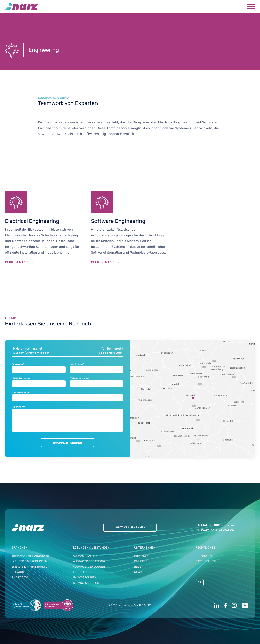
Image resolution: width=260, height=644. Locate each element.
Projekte (141, 556)
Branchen (20, 548)
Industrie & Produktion (29, 561)
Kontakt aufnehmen (130, 527)
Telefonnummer (80, 379)
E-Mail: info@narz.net (27, 349)
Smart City (20, 578)
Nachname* (77, 364)
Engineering (82, 572)
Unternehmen (145, 548)
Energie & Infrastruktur (30, 567)
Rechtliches (205, 548)
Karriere (141, 561)
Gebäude (18, 572)
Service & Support (87, 583)
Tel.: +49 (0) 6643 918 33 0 (31, 353)
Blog (138, 567)
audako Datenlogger (89, 567)
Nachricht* (19, 407)
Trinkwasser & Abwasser (30, 556)
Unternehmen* (21, 393)
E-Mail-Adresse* (22, 379)
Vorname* (18, 364)
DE (200, 582)
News (138, 572)
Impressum (204, 556)
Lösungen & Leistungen (91, 548)
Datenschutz (206, 561)
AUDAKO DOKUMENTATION (216, 531)
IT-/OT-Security (85, 578)
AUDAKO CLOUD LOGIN (214, 525)
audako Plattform (87, 556)
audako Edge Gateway (89, 561)
